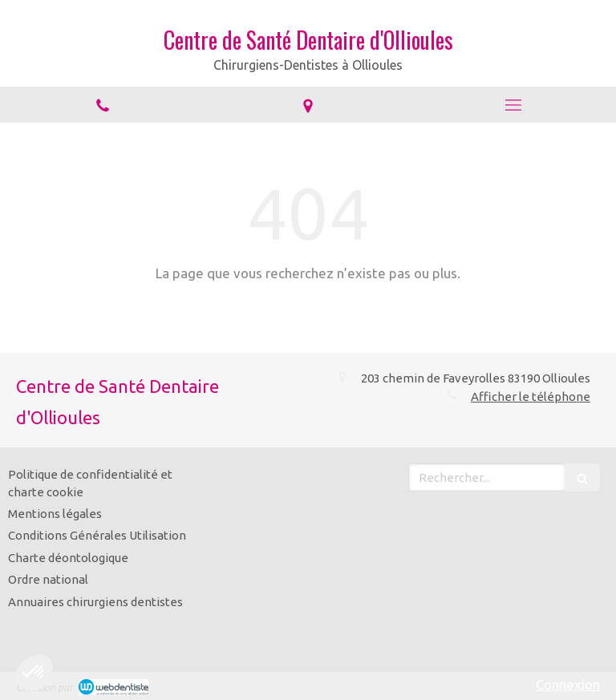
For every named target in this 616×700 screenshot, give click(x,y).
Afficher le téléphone (531, 397)
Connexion (568, 684)
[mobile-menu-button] (513, 105)
